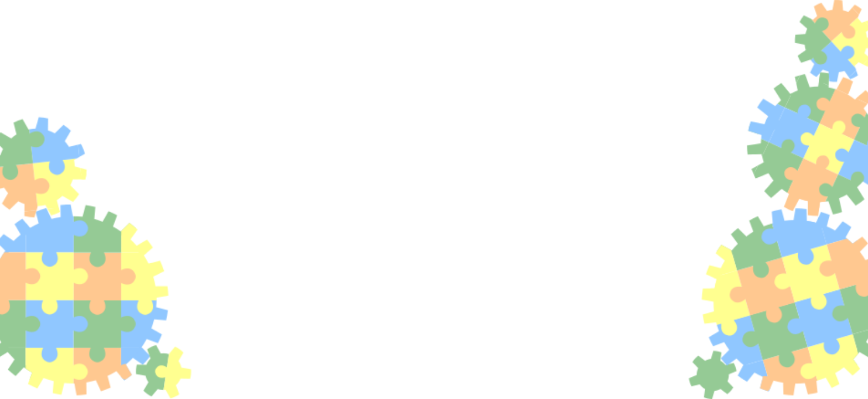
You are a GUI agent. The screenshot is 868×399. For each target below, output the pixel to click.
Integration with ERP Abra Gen (107, 122)
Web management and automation (120, 251)
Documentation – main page (91, 16)
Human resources (77, 290)
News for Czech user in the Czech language (500, 313)
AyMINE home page (695, 240)
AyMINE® (648, 132)
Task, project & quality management (126, 167)
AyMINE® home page (68, 49)
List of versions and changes (473, 301)
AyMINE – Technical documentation (94, 32)
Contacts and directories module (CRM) (133, 209)
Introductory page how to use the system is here (498, 175)
